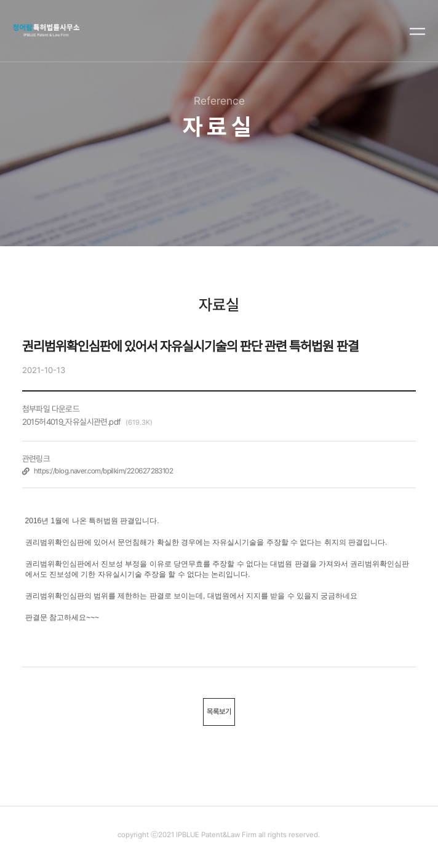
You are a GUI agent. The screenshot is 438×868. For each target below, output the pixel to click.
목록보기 (219, 712)
